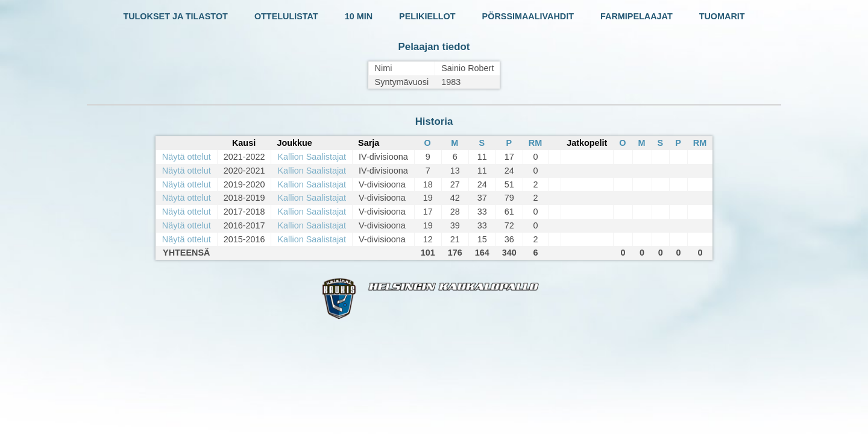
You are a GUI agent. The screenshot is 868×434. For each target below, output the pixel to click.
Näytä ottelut (187, 157)
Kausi (244, 143)
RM (535, 143)
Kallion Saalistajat (312, 157)
